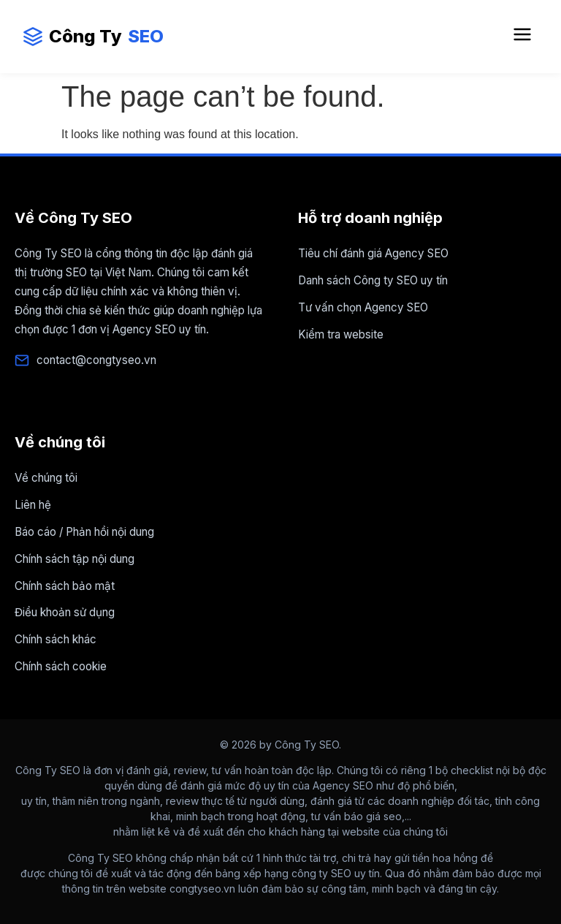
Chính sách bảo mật (65, 586)
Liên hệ (33, 505)
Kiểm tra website (341, 334)
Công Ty (93, 37)
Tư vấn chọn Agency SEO (363, 307)
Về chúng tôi (46, 478)
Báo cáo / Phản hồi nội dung (84, 532)
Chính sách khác (56, 639)
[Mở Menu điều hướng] (522, 37)
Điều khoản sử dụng (65, 612)
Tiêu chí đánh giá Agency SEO (373, 253)
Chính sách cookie (61, 666)
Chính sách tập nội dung (75, 559)
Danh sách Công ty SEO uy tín (373, 280)
